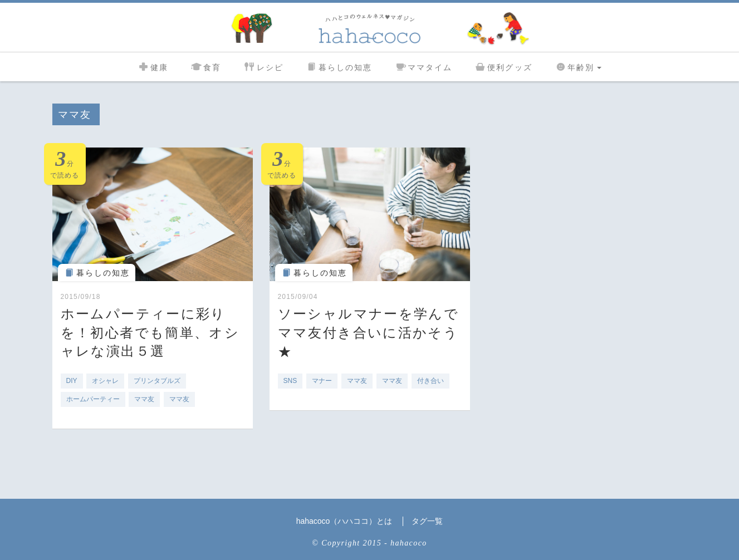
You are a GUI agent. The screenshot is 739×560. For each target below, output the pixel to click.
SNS (290, 381)
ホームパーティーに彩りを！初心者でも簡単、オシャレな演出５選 (150, 332)
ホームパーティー (93, 399)
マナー (322, 381)
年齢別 (578, 66)
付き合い (430, 381)
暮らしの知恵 (339, 66)
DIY (72, 381)
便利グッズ (503, 66)
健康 (153, 66)
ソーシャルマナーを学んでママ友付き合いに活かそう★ (369, 332)
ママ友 (144, 399)
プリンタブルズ (157, 381)
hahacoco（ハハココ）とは (344, 521)
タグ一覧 (427, 521)
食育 (206, 66)
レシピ (263, 66)
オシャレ (105, 381)
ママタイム (424, 66)
